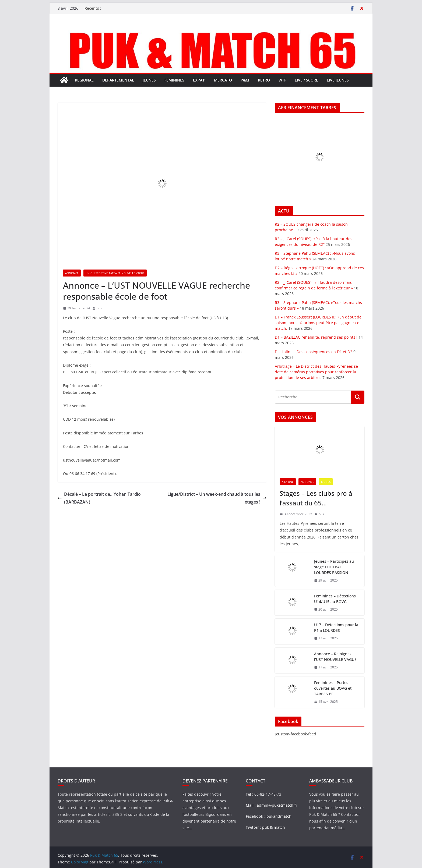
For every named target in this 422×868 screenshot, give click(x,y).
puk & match (274, 827)
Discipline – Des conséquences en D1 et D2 (314, 352)
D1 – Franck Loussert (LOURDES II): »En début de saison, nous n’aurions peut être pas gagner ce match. (318, 323)
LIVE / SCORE (306, 80)
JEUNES (149, 80)
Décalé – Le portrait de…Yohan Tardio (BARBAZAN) (99, 498)
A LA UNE (288, 482)
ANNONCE (72, 273)
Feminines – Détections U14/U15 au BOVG (335, 599)
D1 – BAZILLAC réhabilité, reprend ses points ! (316, 337)
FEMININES (174, 80)
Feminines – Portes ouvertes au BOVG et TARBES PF (333, 688)
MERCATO (223, 80)
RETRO (264, 80)
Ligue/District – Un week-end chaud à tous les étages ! (217, 498)
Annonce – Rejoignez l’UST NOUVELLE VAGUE (335, 657)
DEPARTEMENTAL (118, 80)
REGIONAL (84, 80)
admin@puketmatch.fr (277, 805)
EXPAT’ (199, 80)
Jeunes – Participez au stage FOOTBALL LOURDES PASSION (334, 567)
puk (99, 308)
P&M (245, 80)
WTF (282, 80)
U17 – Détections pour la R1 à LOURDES (336, 628)
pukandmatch (279, 816)
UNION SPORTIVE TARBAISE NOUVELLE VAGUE (115, 273)
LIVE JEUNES (338, 80)
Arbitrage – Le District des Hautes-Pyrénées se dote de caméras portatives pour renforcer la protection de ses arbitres (316, 372)
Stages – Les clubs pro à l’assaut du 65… (316, 498)
